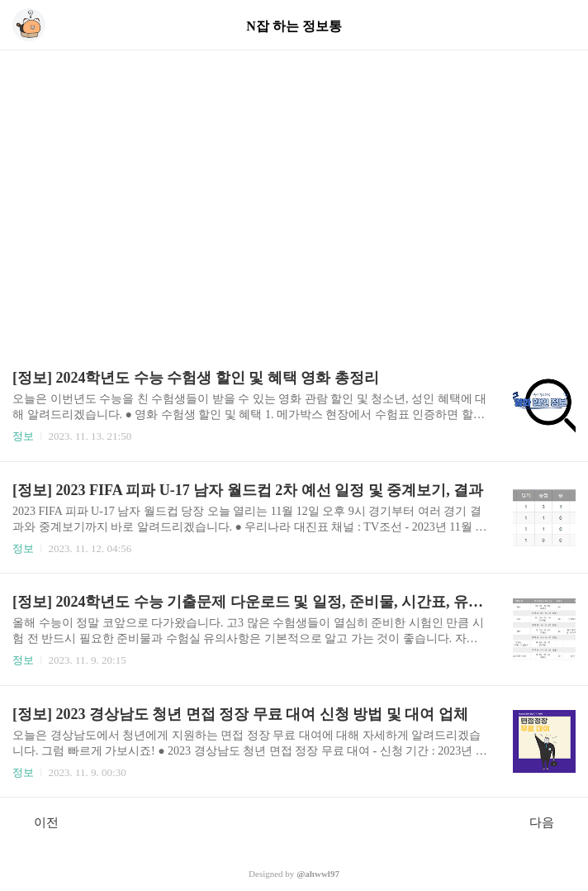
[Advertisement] (294, 182)
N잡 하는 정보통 (294, 26)
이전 (38, 822)
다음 (550, 822)
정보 (23, 436)
